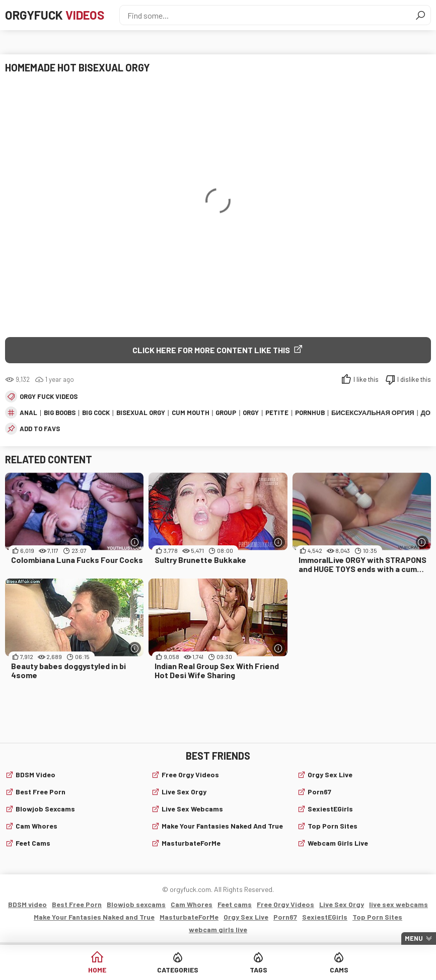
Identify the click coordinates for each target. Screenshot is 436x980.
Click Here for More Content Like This (211, 350)
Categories (178, 970)
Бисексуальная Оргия (373, 413)
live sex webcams (192, 809)
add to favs (40, 429)
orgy (251, 413)
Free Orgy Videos (190, 774)
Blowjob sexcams (45, 809)
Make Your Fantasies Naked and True (222, 826)
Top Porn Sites (333, 826)
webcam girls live (338, 843)
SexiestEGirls (330, 809)
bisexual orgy (141, 413)
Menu (414, 938)
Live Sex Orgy (184, 792)
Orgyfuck (55, 15)
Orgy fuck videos (49, 396)
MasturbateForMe (191, 843)
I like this (366, 379)
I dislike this (414, 379)
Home (97, 970)
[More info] (135, 542)
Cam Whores (37, 826)
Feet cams (33, 843)
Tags (259, 970)
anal (28, 413)
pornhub (310, 413)
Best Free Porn (41, 792)
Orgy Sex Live (330, 774)
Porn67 (319, 792)
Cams (339, 970)
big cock (96, 413)
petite (277, 413)
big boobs (60, 413)
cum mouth (191, 413)
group (226, 413)
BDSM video (35, 774)
